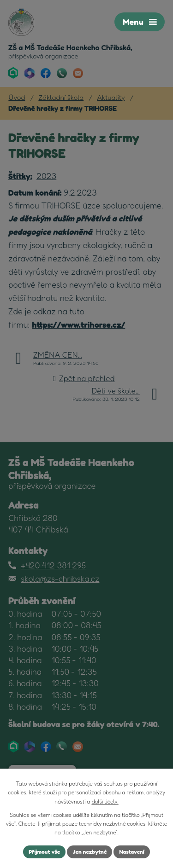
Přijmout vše (44, 852)
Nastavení (131, 852)
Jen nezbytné (89, 852)
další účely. (105, 801)
